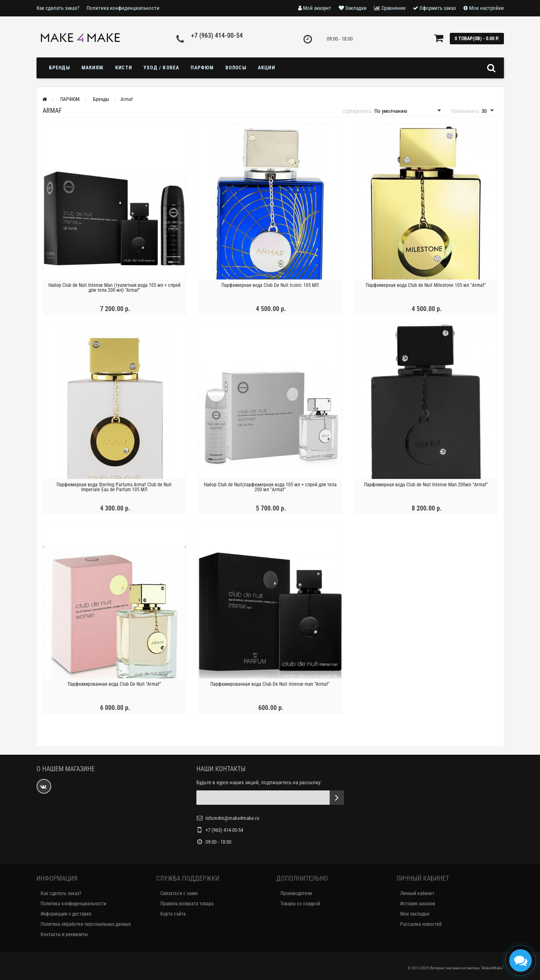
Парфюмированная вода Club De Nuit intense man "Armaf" (270, 684)
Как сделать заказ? (58, 8)
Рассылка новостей (421, 924)
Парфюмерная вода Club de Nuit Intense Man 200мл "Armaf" (426, 485)
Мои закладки (415, 914)
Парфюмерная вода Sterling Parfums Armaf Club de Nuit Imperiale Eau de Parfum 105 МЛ (114, 487)
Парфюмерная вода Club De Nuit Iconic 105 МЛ (270, 285)
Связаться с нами (179, 893)
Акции (267, 68)
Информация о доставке (66, 914)
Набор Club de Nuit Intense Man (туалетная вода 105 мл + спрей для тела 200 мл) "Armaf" (114, 288)
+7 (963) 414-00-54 (217, 35)
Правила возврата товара (187, 904)
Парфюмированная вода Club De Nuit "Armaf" (114, 684)
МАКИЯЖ (93, 68)
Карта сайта (173, 914)
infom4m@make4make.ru (232, 818)
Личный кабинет (417, 893)
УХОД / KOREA (161, 68)
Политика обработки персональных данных (86, 924)
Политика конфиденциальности (123, 8)
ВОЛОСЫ (236, 68)
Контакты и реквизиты (64, 934)
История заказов (418, 904)
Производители (296, 893)
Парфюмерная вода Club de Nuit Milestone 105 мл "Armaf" (426, 285)
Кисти (124, 68)
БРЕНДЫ (60, 68)
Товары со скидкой (300, 904)
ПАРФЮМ (202, 68)
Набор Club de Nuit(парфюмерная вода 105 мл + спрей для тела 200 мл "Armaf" (270, 487)
